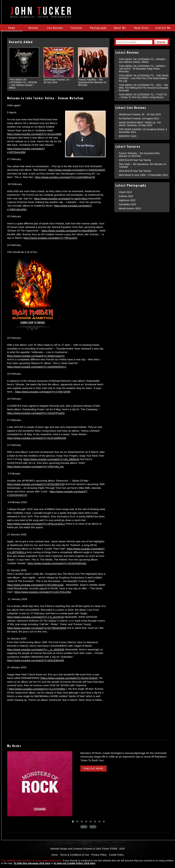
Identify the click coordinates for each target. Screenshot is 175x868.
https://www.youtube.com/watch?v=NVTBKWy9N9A (37, 628)
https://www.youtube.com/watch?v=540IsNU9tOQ (77, 170)
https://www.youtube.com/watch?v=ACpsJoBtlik (34, 134)
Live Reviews (55, 28)
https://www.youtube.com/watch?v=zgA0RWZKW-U (37, 367)
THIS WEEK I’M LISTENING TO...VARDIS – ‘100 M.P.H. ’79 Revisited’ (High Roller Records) (143, 69)
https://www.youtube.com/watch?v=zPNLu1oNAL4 (36, 524)
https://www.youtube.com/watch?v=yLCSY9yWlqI (37, 689)
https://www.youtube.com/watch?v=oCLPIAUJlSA (43, 592)
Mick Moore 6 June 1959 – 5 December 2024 (143, 175)
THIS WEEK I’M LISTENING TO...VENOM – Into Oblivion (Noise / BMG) (143, 61)
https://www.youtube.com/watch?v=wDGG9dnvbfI (36, 660)
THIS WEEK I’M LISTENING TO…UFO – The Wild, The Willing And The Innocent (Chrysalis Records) (144, 88)
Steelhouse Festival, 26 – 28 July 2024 (140, 114)
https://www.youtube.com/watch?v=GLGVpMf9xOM (37, 438)
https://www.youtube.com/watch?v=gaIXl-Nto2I (61, 198)
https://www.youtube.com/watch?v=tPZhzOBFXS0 (36, 484)
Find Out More (94, 769)
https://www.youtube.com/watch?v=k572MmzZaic (36, 585)
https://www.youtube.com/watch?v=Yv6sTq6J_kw (35, 467)
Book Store (142, 28)
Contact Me (163, 28)
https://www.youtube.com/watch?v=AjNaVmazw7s (36, 356)
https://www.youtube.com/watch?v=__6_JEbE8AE (36, 649)
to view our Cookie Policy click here (75, 863)
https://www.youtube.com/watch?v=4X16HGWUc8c (57, 563)
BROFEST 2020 (128, 136)
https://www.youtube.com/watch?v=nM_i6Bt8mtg (51, 459)
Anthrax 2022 (126, 196)
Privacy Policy (99, 855)
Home (12, 28)
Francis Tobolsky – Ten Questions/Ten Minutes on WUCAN (139, 155)
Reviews (33, 28)
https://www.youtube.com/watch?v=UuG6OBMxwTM (65, 177)
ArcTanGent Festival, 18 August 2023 (139, 118)
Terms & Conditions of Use (75, 855)
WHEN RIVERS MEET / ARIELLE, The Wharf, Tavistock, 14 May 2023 (140, 124)
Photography (98, 28)
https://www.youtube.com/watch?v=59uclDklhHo (69, 231)
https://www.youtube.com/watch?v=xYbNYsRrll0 (43, 392)
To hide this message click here (32, 863)
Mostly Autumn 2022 (130, 208)
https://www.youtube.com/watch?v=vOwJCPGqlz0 (36, 413)
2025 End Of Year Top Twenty (135, 160)
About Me (120, 28)
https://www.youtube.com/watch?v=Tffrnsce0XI (50, 238)
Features (77, 28)
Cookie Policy (116, 855)
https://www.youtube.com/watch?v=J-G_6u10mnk (36, 617)
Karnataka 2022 (128, 204)
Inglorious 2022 (127, 200)
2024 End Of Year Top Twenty (135, 171)
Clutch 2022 (125, 192)
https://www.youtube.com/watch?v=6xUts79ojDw (69, 678)
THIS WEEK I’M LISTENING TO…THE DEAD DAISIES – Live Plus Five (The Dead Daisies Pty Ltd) (144, 78)
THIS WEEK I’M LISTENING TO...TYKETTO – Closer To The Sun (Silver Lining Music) (143, 96)
